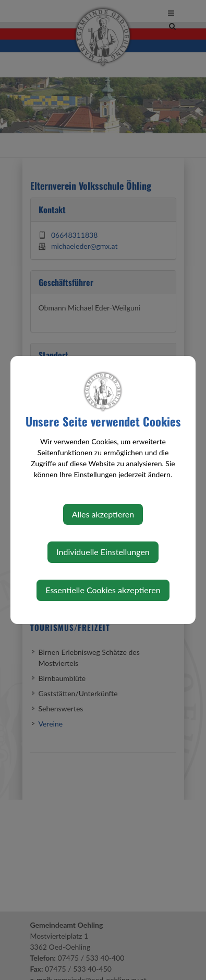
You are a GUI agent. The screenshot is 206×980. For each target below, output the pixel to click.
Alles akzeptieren (103, 514)
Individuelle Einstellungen (103, 552)
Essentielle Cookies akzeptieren (103, 590)
